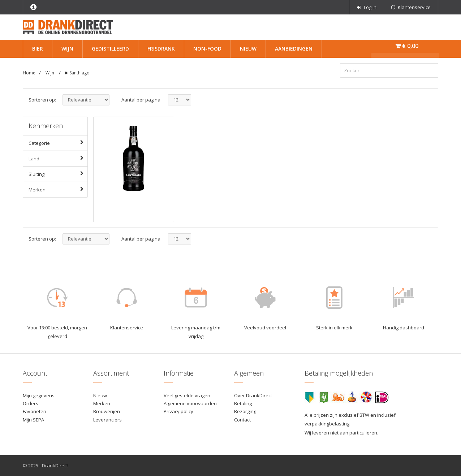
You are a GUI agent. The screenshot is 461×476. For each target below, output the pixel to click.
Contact (242, 420)
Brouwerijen (107, 411)
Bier (38, 49)
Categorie (58, 143)
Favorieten (35, 411)
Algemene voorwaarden (190, 403)
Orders (31, 403)
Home (29, 73)
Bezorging (245, 411)
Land (58, 158)
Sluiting (58, 174)
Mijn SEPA (33, 420)
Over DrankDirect (253, 395)
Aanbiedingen (294, 49)
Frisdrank (161, 49)
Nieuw (248, 49)
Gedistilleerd (110, 49)
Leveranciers (107, 420)
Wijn (67, 49)
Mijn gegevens (39, 395)
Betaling (243, 403)
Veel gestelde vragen (187, 395)
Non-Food (207, 49)
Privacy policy (178, 411)
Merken (58, 189)
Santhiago (79, 73)
